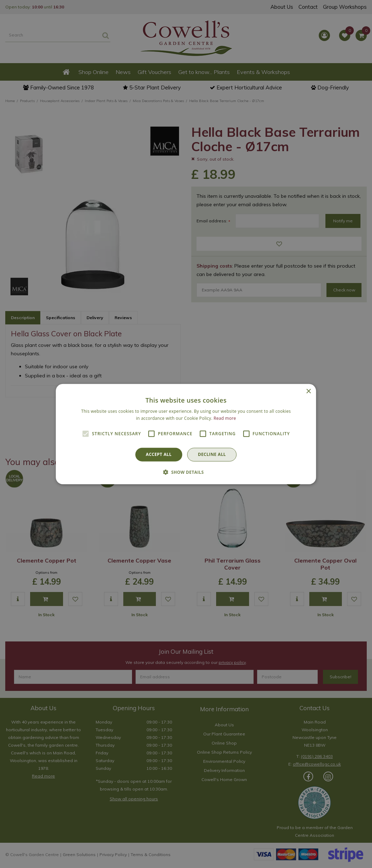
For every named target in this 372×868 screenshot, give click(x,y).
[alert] (186, 434)
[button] (186, 472)
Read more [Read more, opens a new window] (225, 418)
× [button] (308, 391)
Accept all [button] (159, 454)
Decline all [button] (212, 454)
